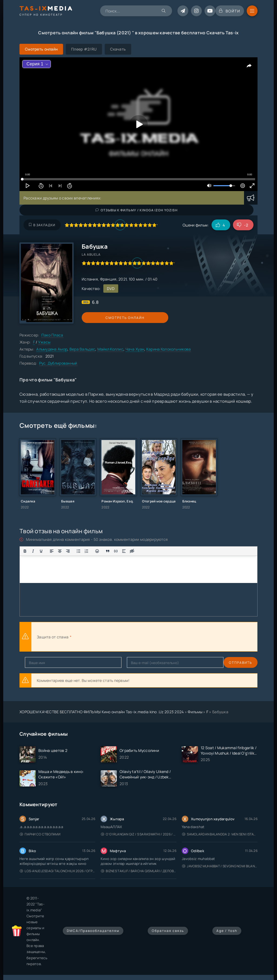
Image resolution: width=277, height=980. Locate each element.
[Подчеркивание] (41, 551)
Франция (108, 279)
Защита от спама (53, 637)
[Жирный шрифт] (25, 551)
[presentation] (132, 637)
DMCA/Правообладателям (93, 931)
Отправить (37, 663)
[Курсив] (33, 551)
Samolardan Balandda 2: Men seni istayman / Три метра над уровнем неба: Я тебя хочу (220, 834)
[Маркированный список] (78, 551)
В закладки (42, 225)
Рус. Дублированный (58, 363)
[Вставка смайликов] (97, 551)
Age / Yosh (227, 931)
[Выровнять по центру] (60, 551)
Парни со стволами (40, 834)
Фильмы (195, 712)
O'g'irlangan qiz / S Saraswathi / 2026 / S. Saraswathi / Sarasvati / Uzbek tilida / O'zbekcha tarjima (139, 834)
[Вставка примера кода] (116, 551)
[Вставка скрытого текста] (132, 551)
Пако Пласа (52, 335)
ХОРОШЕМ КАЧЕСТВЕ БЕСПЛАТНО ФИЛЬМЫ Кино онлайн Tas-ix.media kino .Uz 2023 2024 (102, 712)
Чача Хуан (135, 349)
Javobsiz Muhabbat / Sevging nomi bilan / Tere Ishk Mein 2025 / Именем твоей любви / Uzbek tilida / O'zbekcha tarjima (220, 866)
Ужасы (44, 342)
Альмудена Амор (52, 349)
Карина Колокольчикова (169, 349)
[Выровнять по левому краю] (52, 551)
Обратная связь (168, 931)
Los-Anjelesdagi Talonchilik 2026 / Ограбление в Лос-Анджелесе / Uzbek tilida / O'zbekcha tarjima (57, 871)
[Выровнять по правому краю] (68, 551)
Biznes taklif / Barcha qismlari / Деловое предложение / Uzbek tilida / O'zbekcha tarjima (139, 871)
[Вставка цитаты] (108, 551)
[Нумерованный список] (87, 551)
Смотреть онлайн (107, 318)
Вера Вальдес (82, 349)
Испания (90, 279)
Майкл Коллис (110, 349)
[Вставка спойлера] (124, 551)
